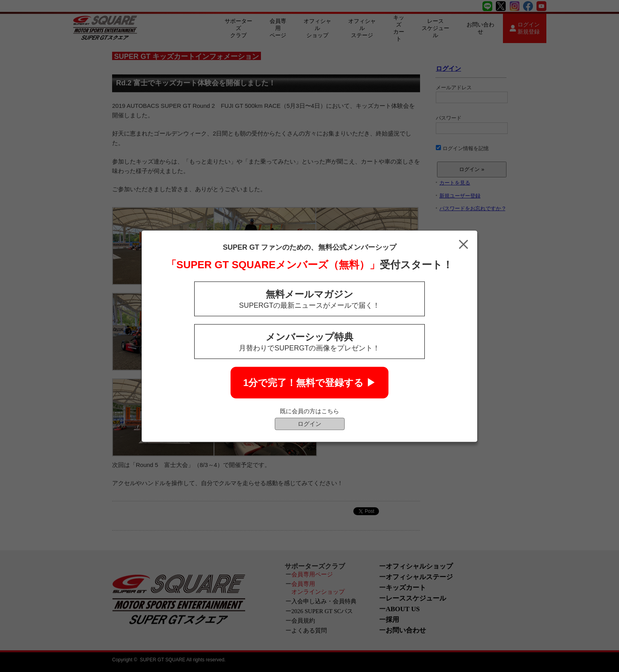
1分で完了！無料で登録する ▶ (309, 382)
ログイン (309, 423)
